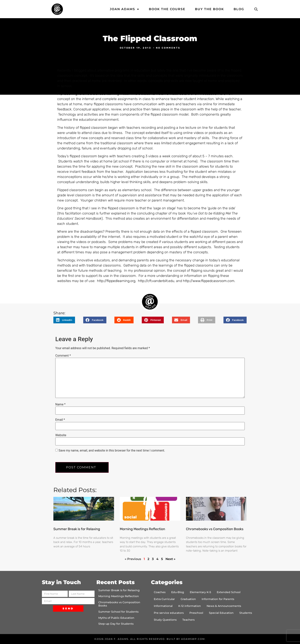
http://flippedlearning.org (116, 281)
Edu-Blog (178, 592)
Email (60, 420)
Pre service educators (169, 613)
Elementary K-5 (200, 592)
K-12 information (190, 606)
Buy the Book (210, 9)
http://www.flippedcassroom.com (209, 281)
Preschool (196, 613)
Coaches (160, 592)
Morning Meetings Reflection (142, 529)
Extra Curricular (164, 599)
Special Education (221, 613)
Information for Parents (218, 599)
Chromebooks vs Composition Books (215, 529)
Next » (170, 559)
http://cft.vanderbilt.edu (156, 281)
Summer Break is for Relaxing (77, 529)
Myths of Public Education (116, 618)
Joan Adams (125, 9)
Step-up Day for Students (116, 624)
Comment (63, 356)
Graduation (188, 599)
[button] (256, 9)
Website (61, 435)
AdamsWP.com (193, 639)
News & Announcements (224, 606)
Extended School (229, 592)
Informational (163, 606)
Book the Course (167, 9)
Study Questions (165, 620)
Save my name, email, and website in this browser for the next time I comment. (112, 451)
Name (60, 404)
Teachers (188, 620)
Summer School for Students (118, 612)
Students (246, 613)
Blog (239, 9)
